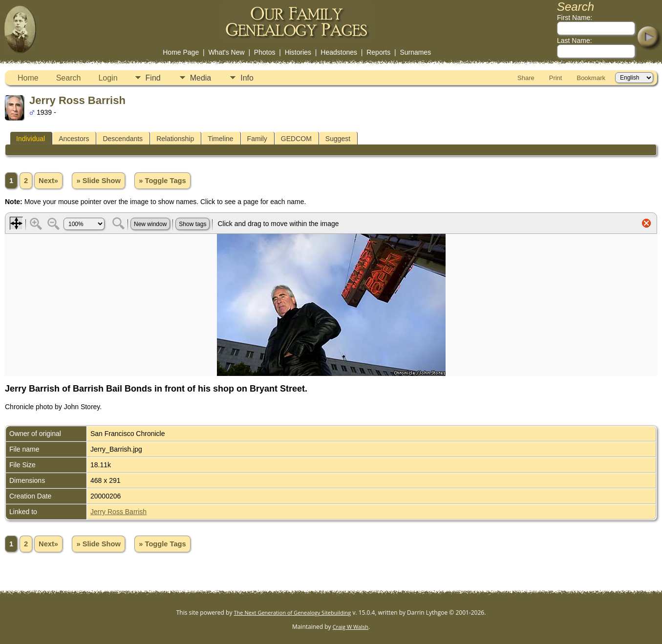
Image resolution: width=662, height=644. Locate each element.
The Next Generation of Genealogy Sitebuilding (293, 613)
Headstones (339, 52)
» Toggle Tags (162, 181)
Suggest (338, 139)
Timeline (220, 139)
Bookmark (591, 78)
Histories (298, 52)
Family (257, 139)
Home (28, 78)
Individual (31, 139)
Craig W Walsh (351, 627)
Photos (265, 52)
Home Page (181, 52)
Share (526, 78)
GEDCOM (296, 139)
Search (69, 78)
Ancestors (74, 139)
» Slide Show (98, 181)
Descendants (123, 139)
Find (153, 78)
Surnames (415, 52)
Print (556, 78)
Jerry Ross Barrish (118, 512)
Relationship (175, 139)
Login (108, 78)
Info (247, 78)
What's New (226, 52)
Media (201, 78)
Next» (48, 181)
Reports (378, 52)
